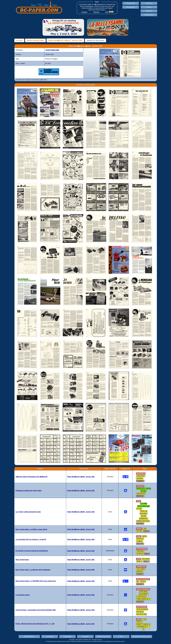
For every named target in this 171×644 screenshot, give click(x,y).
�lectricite (141, 474)
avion (139, 501)
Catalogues (149, 15)
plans (144, 619)
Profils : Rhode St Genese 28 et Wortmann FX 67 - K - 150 (35, 624)
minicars (140, 572)
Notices (149, 11)
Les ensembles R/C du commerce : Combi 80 (31, 539)
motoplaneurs (142, 549)
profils (139, 622)
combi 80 (139, 541)
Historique (68, 637)
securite (140, 479)
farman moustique (143, 521)
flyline (139, 509)
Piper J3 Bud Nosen (22, 560)
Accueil (19, 40)
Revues (149, 3)
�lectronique (142, 607)
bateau (139, 529)
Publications (29, 637)
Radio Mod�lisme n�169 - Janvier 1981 (65, 40)
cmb (145, 529)
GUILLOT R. (140, 544)
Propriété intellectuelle (141, 637)
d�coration (141, 494)
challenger (141, 569)
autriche (140, 554)
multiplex (140, 539)
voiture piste (141, 567)
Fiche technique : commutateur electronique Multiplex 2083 (36, 610)
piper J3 (139, 561)
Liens (121, 637)
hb (138, 582)
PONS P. (147, 554)
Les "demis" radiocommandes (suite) (28, 512)
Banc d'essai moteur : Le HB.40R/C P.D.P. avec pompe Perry (36, 581)
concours (140, 551)
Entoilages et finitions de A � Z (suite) (28, 491)
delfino (139, 531)
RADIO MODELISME (35, 40)
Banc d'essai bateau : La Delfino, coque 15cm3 (31, 529)
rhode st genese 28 (143, 624)
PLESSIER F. (140, 481)
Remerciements (103, 637)
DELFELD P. (140, 584)
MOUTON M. (140, 496)
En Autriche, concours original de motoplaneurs (32, 551)
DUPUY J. (146, 561)
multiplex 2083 (141, 614)
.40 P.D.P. (143, 582)
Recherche (131, 7)
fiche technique (142, 609)
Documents (131, 3)
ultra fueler (141, 597)
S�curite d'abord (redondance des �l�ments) (32, 477)
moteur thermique (143, 579)
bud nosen (146, 559)
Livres (149, 7)
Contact (85, 637)
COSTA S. (146, 531)
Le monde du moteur (23, 595)
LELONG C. (140, 574)
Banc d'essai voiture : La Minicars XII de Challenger (33, 570)
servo (144, 536)
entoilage (140, 486)
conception (141, 476)
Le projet (50, 637)
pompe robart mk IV (143, 599)
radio (139, 536)
